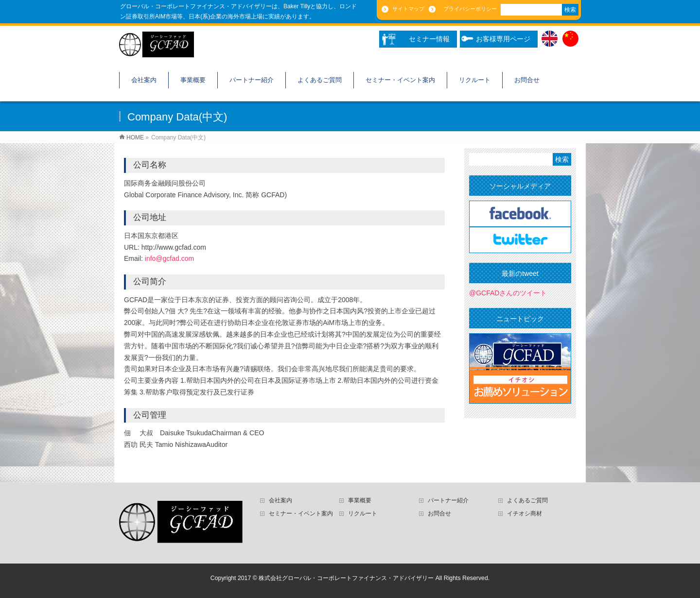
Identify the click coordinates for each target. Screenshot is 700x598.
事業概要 (360, 500)
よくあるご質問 (527, 500)
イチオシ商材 (525, 513)
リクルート (363, 513)
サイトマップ (408, 9)
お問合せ (439, 513)
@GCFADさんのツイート (508, 293)
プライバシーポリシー (467, 9)
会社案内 (280, 500)
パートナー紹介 (448, 500)
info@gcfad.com (169, 258)
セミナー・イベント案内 (301, 513)
